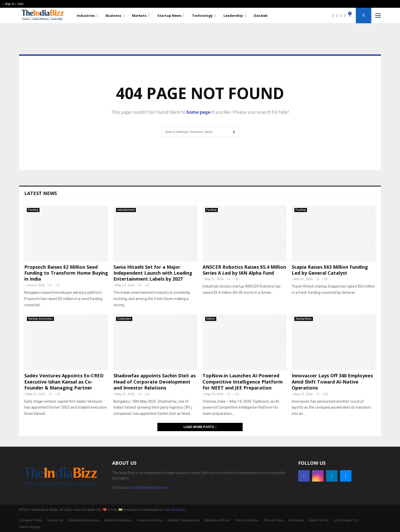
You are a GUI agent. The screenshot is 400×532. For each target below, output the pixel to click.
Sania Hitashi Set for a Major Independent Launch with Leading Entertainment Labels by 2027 (153, 273)
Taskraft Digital (174, 510)
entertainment (126, 210)
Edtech (211, 319)
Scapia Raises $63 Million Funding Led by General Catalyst (330, 270)
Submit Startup (29, 527)
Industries (86, 16)
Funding (33, 210)
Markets (139, 16)
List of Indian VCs (346, 520)
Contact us (55, 520)
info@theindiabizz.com (150, 488)
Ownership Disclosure (83, 520)
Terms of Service (247, 520)
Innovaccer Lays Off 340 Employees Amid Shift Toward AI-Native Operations (332, 382)
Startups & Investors (40, 319)
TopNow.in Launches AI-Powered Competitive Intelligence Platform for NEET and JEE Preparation (243, 382)
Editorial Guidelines (118, 520)
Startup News (169, 16)
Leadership (233, 16)
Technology (202, 16)
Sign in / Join (13, 4)
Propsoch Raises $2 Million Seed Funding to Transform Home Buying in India (66, 273)
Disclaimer (296, 520)
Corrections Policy (150, 520)
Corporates (124, 319)
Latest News (41, 193)
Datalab (261, 16)
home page (198, 112)
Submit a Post (319, 520)
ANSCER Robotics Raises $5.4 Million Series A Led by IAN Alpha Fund (244, 270)
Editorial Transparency (184, 520)
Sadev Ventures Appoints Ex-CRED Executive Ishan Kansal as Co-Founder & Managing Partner (64, 382)
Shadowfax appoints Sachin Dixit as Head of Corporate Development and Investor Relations (155, 382)
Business (113, 16)
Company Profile (31, 520)
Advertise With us (217, 520)
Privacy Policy (274, 520)
